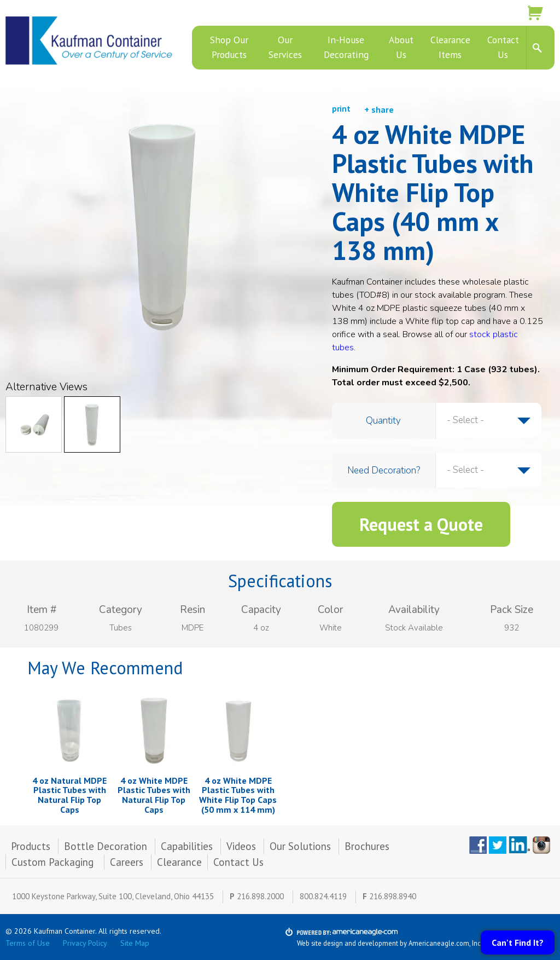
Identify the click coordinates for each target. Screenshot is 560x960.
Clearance (179, 862)
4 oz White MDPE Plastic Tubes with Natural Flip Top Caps (154, 795)
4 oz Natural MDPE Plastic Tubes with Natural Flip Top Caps (69, 795)
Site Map (135, 943)
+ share (379, 109)
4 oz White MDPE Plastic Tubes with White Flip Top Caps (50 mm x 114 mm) (238, 795)
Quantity (383, 421)
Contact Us (238, 862)
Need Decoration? (384, 470)
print (341, 109)
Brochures (367, 846)
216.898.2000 (260, 896)
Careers (127, 862)
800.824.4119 (323, 896)
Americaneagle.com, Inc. (445, 943)
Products (31, 846)
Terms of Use (28, 943)
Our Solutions (300, 846)
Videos (241, 846)
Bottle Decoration (106, 846)
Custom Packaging (54, 862)
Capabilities (187, 846)
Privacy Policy (85, 943)
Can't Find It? (518, 942)
